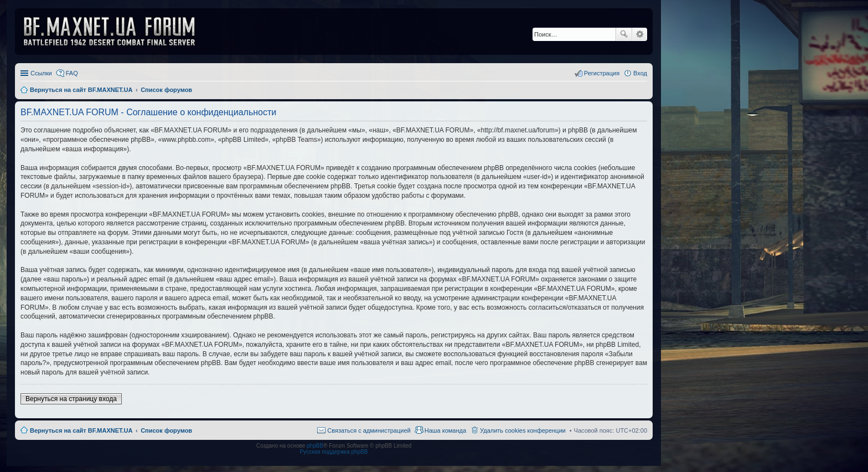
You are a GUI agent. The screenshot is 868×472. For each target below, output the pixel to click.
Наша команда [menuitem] (445, 430)
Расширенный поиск (640, 34)
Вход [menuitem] (640, 73)
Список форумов (166, 430)
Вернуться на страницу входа (71, 399)
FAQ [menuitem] (72, 73)
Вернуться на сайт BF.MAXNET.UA (81, 430)
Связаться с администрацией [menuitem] (369, 430)
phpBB (315, 446)
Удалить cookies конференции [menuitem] (523, 430)
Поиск (624, 34)
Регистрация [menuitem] (602, 73)
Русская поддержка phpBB (334, 452)
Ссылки (41, 73)
